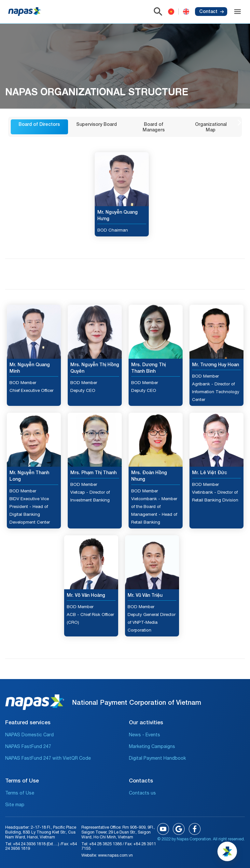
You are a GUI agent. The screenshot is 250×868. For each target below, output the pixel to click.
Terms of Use (20, 793)
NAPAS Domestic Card (29, 735)
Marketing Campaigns (152, 746)
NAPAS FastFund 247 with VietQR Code (48, 758)
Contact (212, 11)
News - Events (145, 735)
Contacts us (142, 793)
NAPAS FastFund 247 (28, 746)
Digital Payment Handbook (157, 758)
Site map (15, 805)
